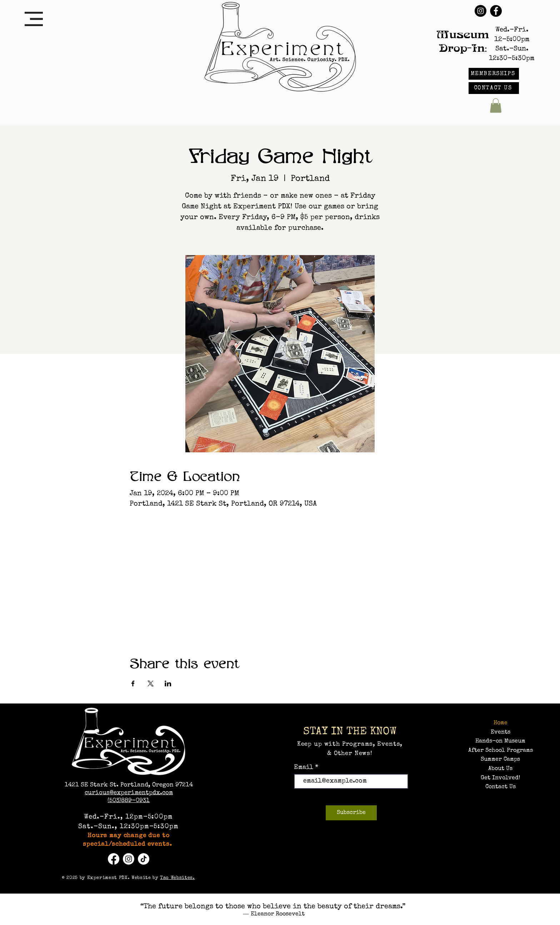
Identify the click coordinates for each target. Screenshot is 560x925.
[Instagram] (481, 11)
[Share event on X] (151, 683)
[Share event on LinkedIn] (168, 683)
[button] (34, 19)
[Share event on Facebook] (133, 683)
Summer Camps (500, 760)
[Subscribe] (351, 813)
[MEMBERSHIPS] (494, 74)
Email (304, 767)
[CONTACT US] (494, 88)
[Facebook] (496, 11)
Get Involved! (500, 778)
